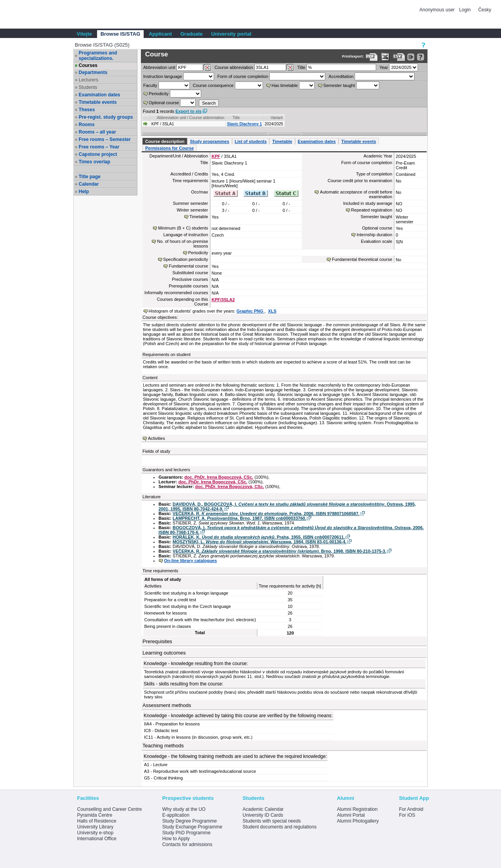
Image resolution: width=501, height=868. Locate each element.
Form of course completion (243, 76)
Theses (87, 110)
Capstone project (98, 154)
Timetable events (98, 102)
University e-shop (95, 833)
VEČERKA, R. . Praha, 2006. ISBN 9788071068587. (266, 514)
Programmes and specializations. (98, 56)
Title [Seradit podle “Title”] (236, 118)
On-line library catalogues (190, 561)
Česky (485, 10)
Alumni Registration (357, 809)
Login (465, 10)
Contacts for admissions (187, 844)
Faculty (150, 85)
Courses (88, 65)
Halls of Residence (97, 821)
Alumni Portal (351, 815)
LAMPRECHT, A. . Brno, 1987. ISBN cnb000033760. (239, 518)
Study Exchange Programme (192, 827)
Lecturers (88, 80)
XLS (272, 311)
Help (84, 192)
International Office (97, 839)
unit (159, 67)
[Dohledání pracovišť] (207, 68)
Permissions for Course (169, 148)
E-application (176, 815)
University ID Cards (263, 815)
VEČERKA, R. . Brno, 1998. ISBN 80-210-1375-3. (279, 551)
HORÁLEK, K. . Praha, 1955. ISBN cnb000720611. (259, 537)
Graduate (192, 34)
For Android (411, 809)
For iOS (407, 815)
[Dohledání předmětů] (290, 68)
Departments (93, 72)
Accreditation (341, 76)
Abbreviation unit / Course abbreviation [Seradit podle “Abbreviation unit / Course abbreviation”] (191, 118)
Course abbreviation (234, 67)
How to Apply (176, 839)
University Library (95, 827)
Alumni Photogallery (358, 821)
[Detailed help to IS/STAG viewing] (421, 57)
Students (88, 87)
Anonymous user (438, 10)
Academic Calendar (263, 809)
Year (384, 67)
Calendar (89, 184)
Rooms (87, 125)
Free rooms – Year (99, 147)
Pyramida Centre (95, 815)
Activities (156, 438)
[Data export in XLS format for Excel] (385, 57)
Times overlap (94, 162)
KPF (216, 156)
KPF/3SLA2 (223, 300)
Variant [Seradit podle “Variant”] (277, 118)
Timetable (282, 141)
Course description (165, 141)
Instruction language (163, 76)
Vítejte (84, 34)
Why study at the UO (184, 809)
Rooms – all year (97, 132)
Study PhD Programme (186, 833)
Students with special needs (272, 821)
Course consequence (213, 85)
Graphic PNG (250, 311)
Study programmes (209, 141)
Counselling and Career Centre (109, 809)
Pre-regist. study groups (106, 117)
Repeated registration (372, 210)
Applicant (160, 34)
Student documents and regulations (280, 827)
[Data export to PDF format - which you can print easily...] (372, 57)
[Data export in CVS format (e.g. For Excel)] (399, 57)
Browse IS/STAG (121, 34)
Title (301, 67)
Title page (90, 177)
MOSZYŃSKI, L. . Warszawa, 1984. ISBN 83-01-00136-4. (260, 542)
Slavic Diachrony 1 (244, 124)
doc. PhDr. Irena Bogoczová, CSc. (219, 477)
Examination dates (99, 95)
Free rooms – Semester (105, 139)
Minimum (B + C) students (183, 228)
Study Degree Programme (189, 821)
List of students (251, 141)
